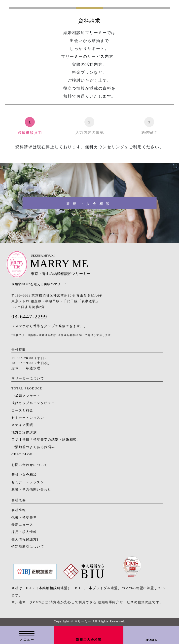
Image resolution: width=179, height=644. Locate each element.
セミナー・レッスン (28, 418)
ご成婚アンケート (26, 396)
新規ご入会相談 (89, 640)
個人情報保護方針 (26, 539)
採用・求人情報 (24, 532)
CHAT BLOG (22, 454)
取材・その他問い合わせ (31, 490)
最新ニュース (22, 525)
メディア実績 (22, 425)
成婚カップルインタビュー (33, 403)
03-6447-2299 (29, 317)
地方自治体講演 (24, 432)
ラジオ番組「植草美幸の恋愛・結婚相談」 (46, 440)
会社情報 (19, 510)
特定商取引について (28, 547)
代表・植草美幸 (24, 518)
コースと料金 (22, 411)
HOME (151, 640)
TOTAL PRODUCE (27, 388)
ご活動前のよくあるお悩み (33, 447)
